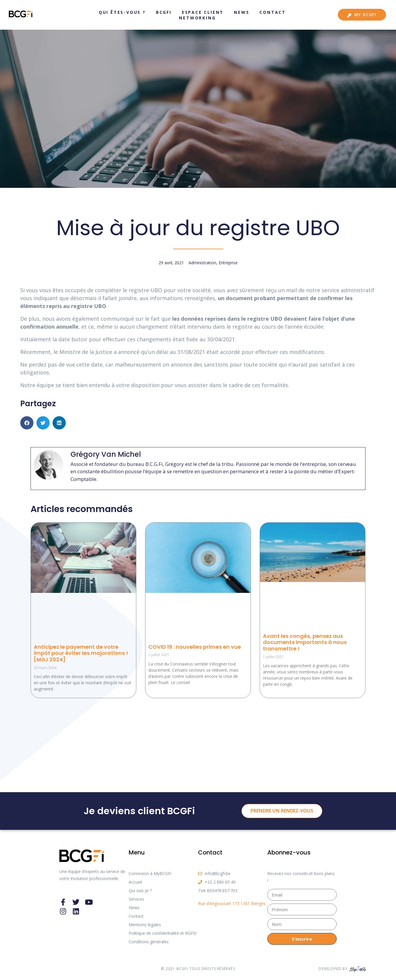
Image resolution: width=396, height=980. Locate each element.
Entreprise (228, 263)
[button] (27, 423)
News (241, 12)
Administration (202, 263)
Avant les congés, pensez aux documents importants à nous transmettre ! (305, 642)
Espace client (203, 12)
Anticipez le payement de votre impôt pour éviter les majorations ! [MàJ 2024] (81, 653)
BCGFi (164, 12)
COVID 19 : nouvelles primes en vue (195, 647)
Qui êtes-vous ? (122, 12)
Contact (273, 12)
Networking (197, 18)
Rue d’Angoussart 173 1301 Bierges (232, 904)
